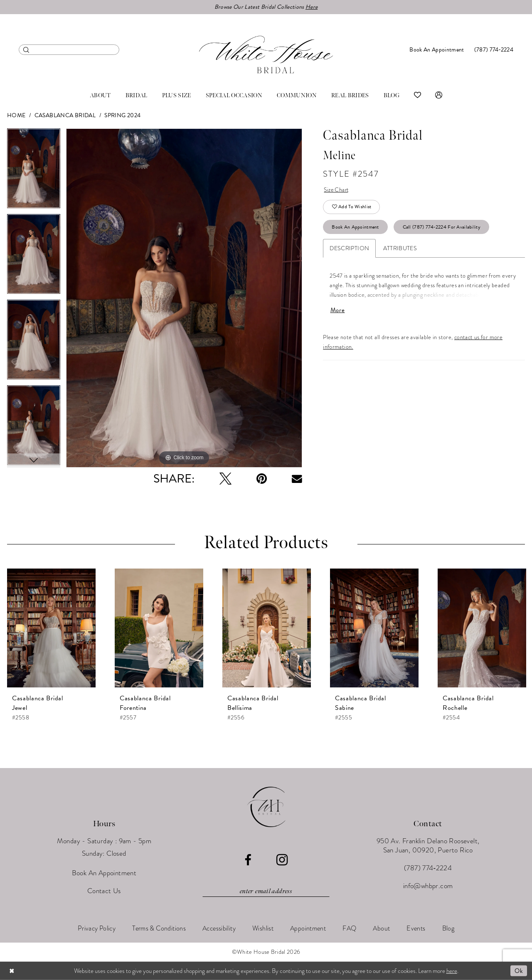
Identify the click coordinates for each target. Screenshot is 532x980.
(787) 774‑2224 (428, 868)
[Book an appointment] (437, 50)
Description (349, 249)
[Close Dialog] (12, 971)
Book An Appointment (356, 227)
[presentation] (51, 628)
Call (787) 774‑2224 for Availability (442, 227)
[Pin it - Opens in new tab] (262, 479)
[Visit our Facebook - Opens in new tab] (248, 860)
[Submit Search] (26, 50)
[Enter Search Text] (69, 50)
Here (312, 7)
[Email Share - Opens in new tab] (297, 479)
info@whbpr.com (428, 886)
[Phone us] (494, 50)
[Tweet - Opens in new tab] (225, 479)
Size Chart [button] (337, 190)
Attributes (400, 249)
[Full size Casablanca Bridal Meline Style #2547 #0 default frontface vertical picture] (184, 298)
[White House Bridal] (266, 55)
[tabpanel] (34, 171)
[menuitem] (69, 50)
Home (16, 115)
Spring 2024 (122, 115)
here (452, 970)
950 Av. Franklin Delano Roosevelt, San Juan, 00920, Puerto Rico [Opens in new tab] (428, 846)
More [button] (338, 311)
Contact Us (104, 891)
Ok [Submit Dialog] (519, 970)
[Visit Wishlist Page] (417, 96)
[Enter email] (266, 891)
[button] (439, 96)
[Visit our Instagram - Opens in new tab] (282, 860)
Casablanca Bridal (65, 115)
